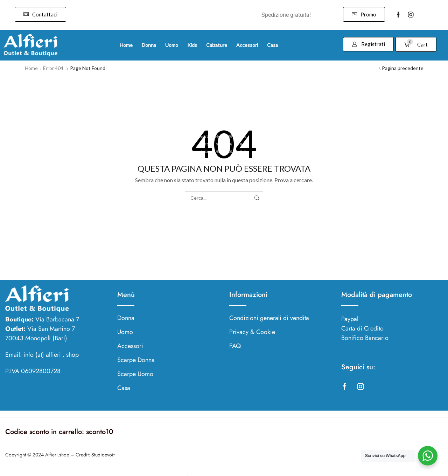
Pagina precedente (403, 68)
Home (31, 68)
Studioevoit (103, 455)
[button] (40, 14)
